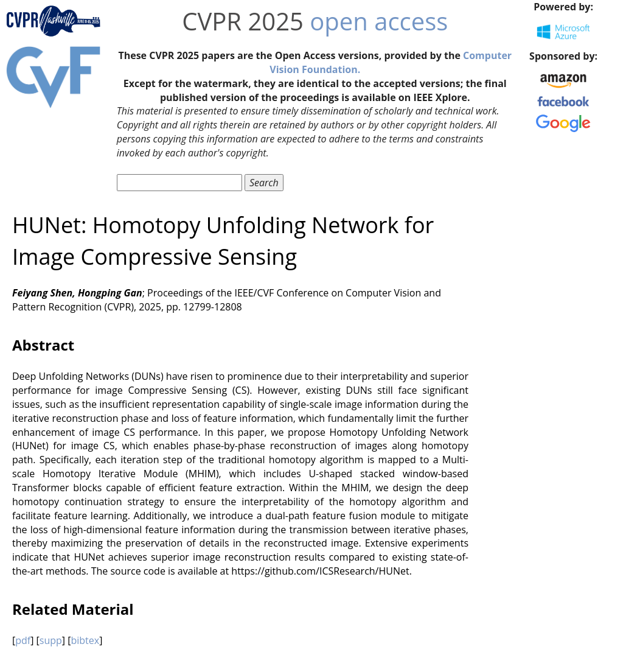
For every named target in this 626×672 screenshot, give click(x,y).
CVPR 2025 (243, 21)
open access (379, 21)
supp (51, 640)
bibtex (85, 640)
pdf (23, 640)
